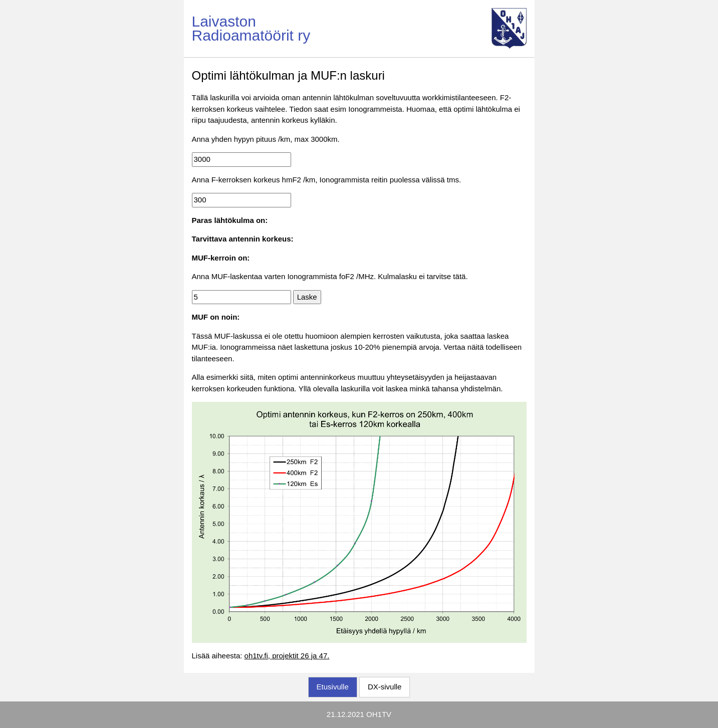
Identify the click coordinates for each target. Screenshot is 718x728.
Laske (307, 297)
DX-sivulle (385, 687)
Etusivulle (333, 687)
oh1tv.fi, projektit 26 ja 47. (287, 656)
